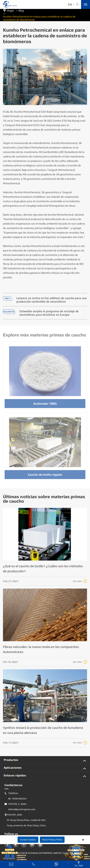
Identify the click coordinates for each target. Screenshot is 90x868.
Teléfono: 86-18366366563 (15, 796)
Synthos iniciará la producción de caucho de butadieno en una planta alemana (43, 730)
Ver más (80, 581)
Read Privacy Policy (52, 840)
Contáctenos (13, 785)
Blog (21, 11)
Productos (11, 760)
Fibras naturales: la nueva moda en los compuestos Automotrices (41, 649)
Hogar (10, 11)
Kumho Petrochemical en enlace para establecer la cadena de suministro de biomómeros (39, 18)
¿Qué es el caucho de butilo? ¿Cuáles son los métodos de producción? (43, 569)
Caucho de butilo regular (45, 476)
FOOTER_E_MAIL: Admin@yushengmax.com (20, 807)
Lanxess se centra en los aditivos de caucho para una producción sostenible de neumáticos (51, 300)
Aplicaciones (13, 768)
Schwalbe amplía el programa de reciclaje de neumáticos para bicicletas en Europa (49, 313)
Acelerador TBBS (45, 405)
